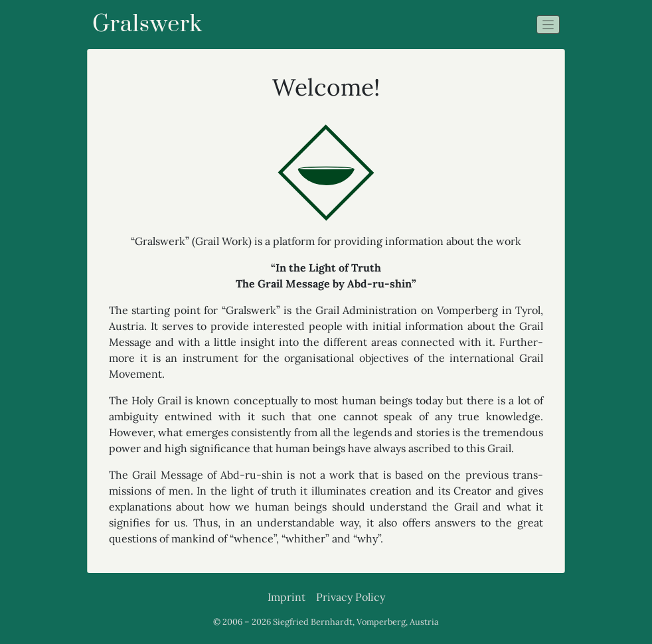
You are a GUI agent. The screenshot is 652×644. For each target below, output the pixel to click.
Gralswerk (147, 25)
